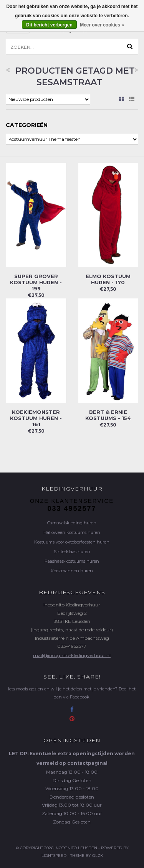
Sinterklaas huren (72, 552)
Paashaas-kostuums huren (72, 561)
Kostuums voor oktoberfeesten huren (72, 542)
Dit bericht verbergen (49, 25)
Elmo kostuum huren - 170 (108, 279)
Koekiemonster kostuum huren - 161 (36, 418)
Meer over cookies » (102, 25)
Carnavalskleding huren (72, 523)
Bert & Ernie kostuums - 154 (108, 415)
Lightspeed (54, 856)
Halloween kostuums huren (72, 532)
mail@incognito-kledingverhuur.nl (72, 655)
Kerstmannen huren (72, 571)
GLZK (98, 856)
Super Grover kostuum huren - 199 (36, 282)
